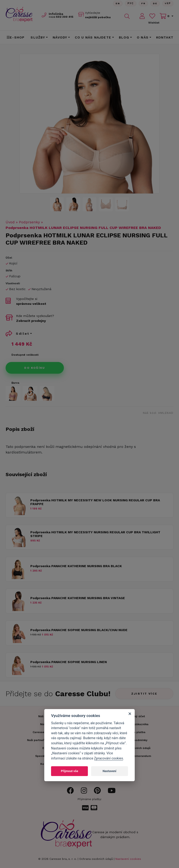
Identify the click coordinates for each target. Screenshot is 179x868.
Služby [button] (38, 37)
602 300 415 (61, 17)
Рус (130, 3)
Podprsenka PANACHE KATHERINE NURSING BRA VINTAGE (78, 598)
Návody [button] (60, 37)
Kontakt (165, 37)
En (117, 3)
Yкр (168, 3)
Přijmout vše (69, 771)
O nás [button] (143, 37)
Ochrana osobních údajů (96, 859)
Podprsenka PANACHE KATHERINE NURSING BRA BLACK (76, 566)
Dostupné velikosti (25, 355)
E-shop (16, 37)
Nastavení (109, 771)
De (155, 3)
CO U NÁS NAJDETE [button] (93, 37)
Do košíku (35, 368)
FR (143, 3)
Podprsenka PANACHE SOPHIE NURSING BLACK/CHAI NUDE (79, 630)
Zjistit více (144, 694)
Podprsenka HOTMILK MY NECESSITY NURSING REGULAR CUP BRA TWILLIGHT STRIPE (95, 534)
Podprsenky (29, 222)
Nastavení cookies (128, 859)
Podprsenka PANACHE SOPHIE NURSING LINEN (69, 662)
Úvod (10, 222)
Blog (124, 37)
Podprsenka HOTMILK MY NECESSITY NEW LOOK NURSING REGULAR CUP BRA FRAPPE (95, 502)
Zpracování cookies (109, 758)
